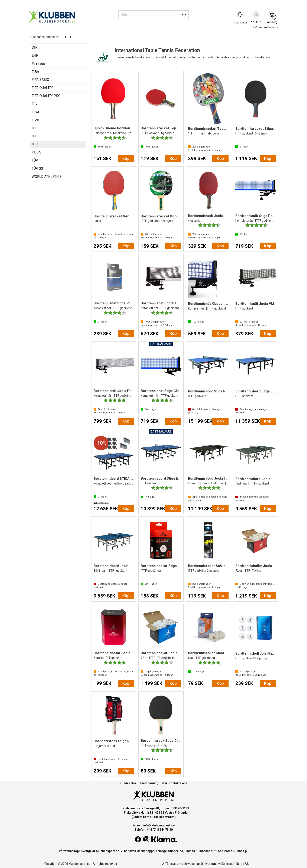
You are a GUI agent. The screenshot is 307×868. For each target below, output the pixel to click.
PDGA (36, 152)
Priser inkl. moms (264, 27)
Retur (164, 783)
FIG (34, 104)
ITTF (68, 37)
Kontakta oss (178, 783)
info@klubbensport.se (159, 825)
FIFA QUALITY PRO (46, 96)
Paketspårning (148, 783)
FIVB (35, 120)
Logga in (256, 15)
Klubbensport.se (108, 851)
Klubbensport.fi (206, 851)
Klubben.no (175, 851)
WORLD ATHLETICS (47, 177)
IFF (34, 128)
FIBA (35, 72)
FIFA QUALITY (42, 88)
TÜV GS (37, 169)
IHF (34, 136)
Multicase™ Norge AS (235, 864)
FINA (35, 112)
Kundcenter (128, 783)
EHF (35, 56)
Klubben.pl (240, 851)
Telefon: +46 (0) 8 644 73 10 (154, 830)
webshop (194, 864)
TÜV (35, 160)
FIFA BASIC (40, 80)
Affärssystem (172, 864)
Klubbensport (51, 37)
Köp (126, 158)
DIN (35, 47)
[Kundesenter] (240, 15)
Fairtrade (38, 64)
